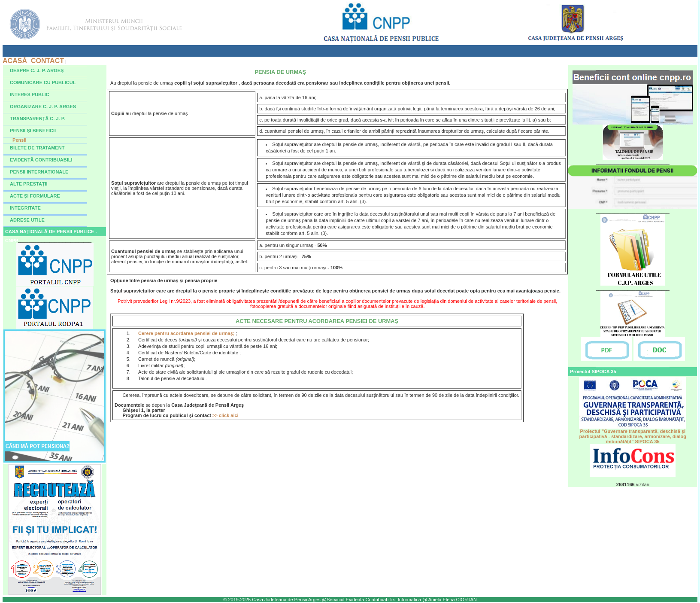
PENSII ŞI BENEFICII (33, 131)
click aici (226, 415)
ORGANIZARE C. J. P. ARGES (43, 107)
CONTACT (47, 61)
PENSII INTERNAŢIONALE (39, 172)
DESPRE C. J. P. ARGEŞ (37, 70)
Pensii (19, 140)
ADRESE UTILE (27, 220)
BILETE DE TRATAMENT (37, 148)
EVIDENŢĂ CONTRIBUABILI (41, 160)
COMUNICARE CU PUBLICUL (43, 82)
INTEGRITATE (25, 208)
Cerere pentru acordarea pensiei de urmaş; (187, 333)
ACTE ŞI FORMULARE (35, 196)
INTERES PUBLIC (30, 94)
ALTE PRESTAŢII (29, 184)
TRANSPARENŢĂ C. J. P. (38, 119)
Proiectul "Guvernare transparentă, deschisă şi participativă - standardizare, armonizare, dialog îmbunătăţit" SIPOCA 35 (633, 434)
